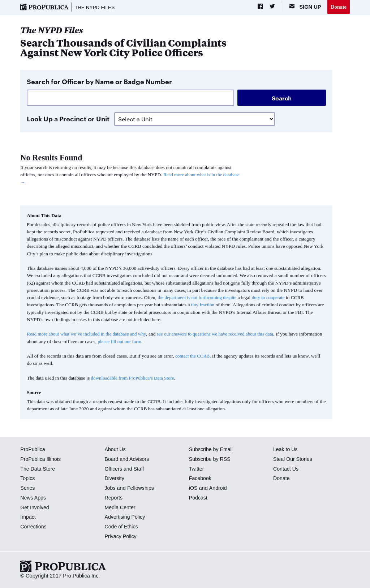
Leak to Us (286, 450)
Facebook (201, 479)
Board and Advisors (127, 459)
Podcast (199, 498)
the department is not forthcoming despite (198, 298)
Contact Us (286, 469)
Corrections (34, 527)
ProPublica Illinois (41, 459)
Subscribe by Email (212, 450)
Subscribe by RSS (210, 459)
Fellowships (141, 488)
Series (28, 488)
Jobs (110, 488)
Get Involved (35, 508)
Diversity (115, 479)
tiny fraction (203, 305)
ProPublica (33, 450)
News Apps (33, 498)
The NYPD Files (96, 7)
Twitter (197, 469)
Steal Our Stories (293, 459)
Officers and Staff (125, 469)
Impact (28, 517)
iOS (193, 488)
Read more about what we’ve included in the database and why (88, 334)
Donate (338, 7)
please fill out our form (145, 342)
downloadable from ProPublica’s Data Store (134, 378)
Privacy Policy (121, 537)
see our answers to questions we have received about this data (221, 334)
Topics (28, 479)
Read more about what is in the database (203, 175)
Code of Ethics (122, 527)
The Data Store (38, 469)
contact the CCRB (193, 356)
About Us (115, 450)
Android (218, 488)
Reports (114, 498)
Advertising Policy (125, 517)
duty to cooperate (271, 298)
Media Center (120, 508)
